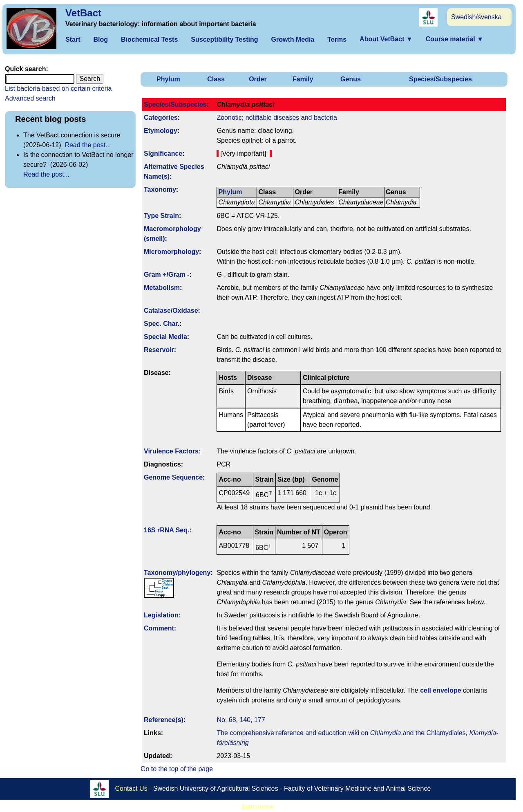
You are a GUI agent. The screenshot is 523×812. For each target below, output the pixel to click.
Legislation (161, 615)
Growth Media (293, 39)
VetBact (83, 13)
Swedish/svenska (476, 17)
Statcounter (258, 807)
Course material (455, 39)
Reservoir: (160, 350)
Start (73, 39)
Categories (161, 118)
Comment (159, 628)
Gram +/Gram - (167, 275)
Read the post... (88, 145)
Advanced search (30, 98)
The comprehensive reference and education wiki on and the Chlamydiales (341, 733)
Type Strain (161, 216)
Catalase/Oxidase (171, 311)
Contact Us (131, 788)
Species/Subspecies (440, 79)
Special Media (165, 337)
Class (216, 79)
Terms (337, 39)
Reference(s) (164, 720)
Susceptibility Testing (224, 39)
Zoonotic (229, 118)
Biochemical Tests (149, 39)
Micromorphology (171, 252)
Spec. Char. (162, 324)
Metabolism (162, 288)
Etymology (161, 131)
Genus (351, 79)
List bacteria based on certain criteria (58, 89)
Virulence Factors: (172, 451)
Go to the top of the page (177, 769)
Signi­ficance (163, 154)
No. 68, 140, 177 (241, 720)
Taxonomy (160, 190)
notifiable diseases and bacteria (291, 118)
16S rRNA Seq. (167, 530)
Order (258, 79)
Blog (101, 39)
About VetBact (386, 39)
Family (303, 79)
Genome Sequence (173, 477)
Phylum (168, 79)
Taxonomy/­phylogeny (177, 573)
